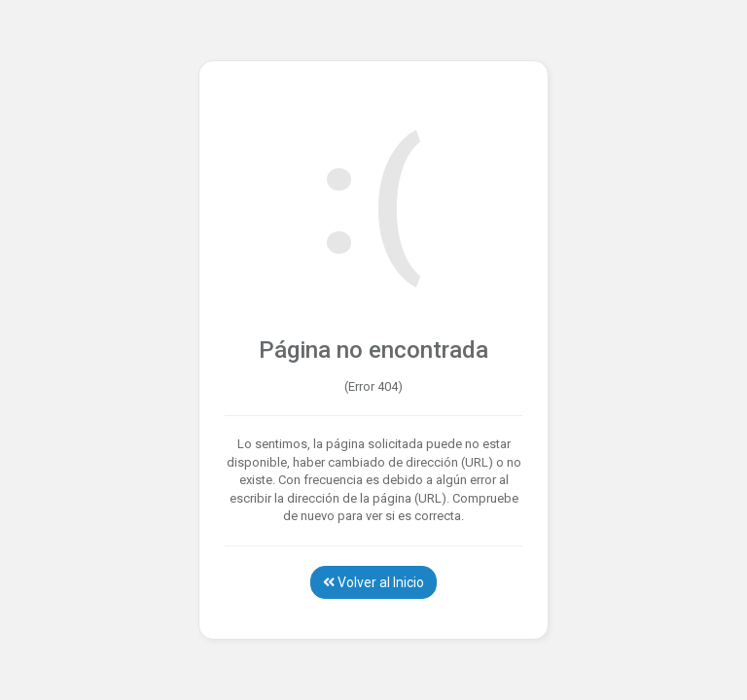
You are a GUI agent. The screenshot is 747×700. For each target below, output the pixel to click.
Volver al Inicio (373, 582)
